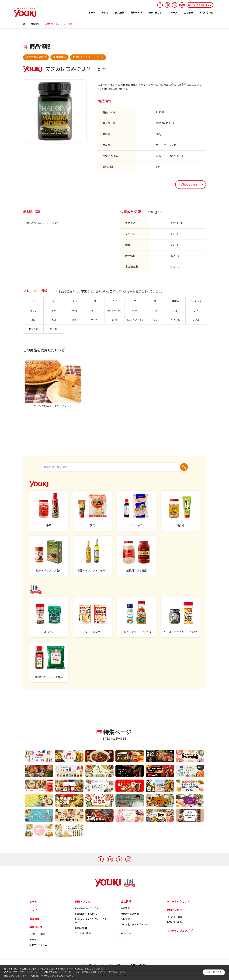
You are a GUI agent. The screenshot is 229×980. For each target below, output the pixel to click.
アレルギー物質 (83, 933)
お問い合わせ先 (174, 922)
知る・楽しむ (155, 13)
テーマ (33, 940)
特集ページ (136, 13)
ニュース (173, 13)
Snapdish (81, 928)
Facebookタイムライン (87, 908)
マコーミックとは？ (178, 902)
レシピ (105, 13)
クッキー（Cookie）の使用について (38, 976)
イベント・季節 (37, 934)
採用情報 (125, 919)
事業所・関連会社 (130, 914)
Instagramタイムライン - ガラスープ (91, 921)
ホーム (92, 13)
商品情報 (120, 13)
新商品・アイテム (38, 945)
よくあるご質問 (174, 917)
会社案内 (125, 908)
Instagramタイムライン (87, 914)
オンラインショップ (180, 931)
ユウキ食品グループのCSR (134, 925)
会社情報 (188, 13)
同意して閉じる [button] (214, 972)
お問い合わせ (206, 13)
